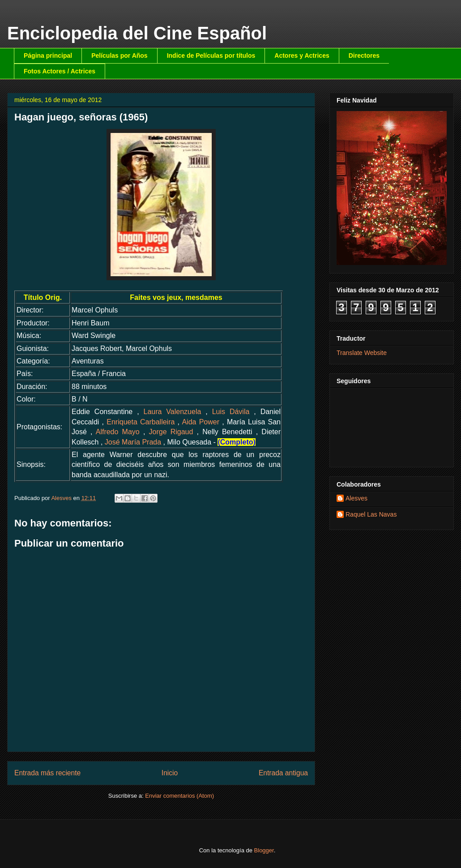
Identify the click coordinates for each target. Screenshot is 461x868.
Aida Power (201, 422)
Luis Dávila (231, 412)
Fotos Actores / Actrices (60, 71)
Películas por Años (120, 56)
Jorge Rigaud (171, 432)
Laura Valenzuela (173, 412)
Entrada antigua (283, 773)
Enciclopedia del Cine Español (137, 33)
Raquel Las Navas (371, 514)
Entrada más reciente (47, 773)
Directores (364, 56)
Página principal (48, 56)
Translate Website (362, 353)
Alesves (356, 498)
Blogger (264, 850)
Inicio (170, 773)
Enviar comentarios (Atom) (179, 796)
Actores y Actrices (302, 56)
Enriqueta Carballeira (141, 422)
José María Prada (133, 442)
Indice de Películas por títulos (211, 56)
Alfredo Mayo (118, 432)
